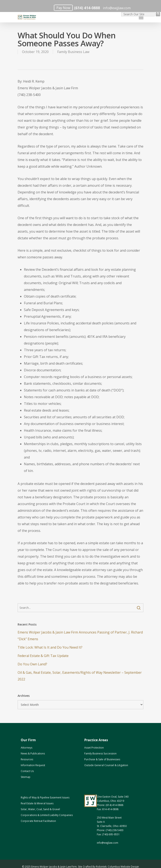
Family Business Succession (100, 753)
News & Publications (33, 753)
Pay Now (63, 8)
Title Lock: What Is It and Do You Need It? (50, 647)
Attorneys (27, 748)
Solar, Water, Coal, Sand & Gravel (40, 809)
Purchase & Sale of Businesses (102, 759)
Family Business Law (73, 52)
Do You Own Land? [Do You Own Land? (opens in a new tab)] (32, 664)
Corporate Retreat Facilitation (38, 821)
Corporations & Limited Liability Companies (47, 815)
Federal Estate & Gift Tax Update (43, 656)
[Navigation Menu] (141, 17)
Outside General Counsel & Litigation (106, 765)
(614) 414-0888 (87, 8)
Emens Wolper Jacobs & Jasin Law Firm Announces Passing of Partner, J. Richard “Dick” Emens (80, 636)
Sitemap (26, 777)
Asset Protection (94, 748)
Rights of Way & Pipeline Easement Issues (45, 797)
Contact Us (27, 771)
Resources (27, 759)
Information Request (33, 765)
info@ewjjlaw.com (117, 8)
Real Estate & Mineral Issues (37, 803)
